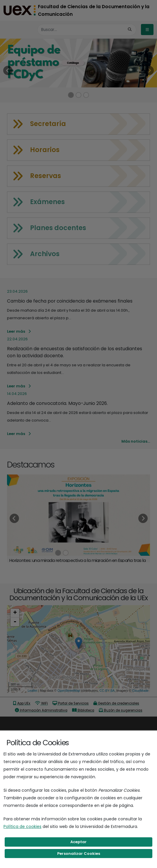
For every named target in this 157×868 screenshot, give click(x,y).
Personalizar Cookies (79, 854)
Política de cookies (22, 826)
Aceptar (78, 842)
